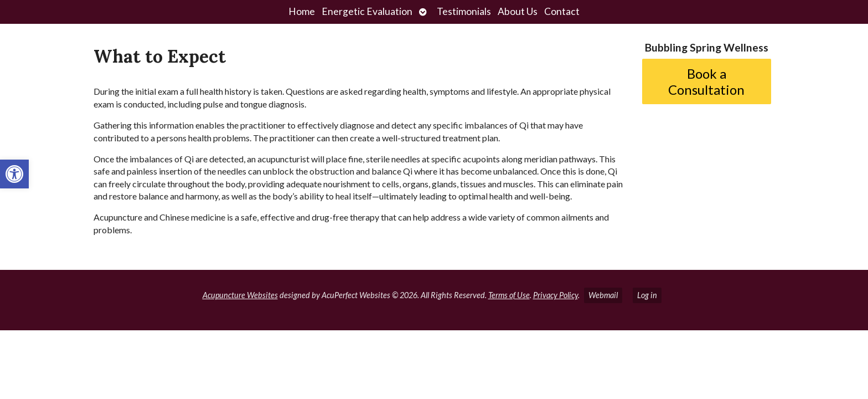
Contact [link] (562, 11)
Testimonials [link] (464, 11)
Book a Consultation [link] (706, 81)
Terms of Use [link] (509, 295)
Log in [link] (647, 295)
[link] (14, 174)
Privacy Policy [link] (556, 295)
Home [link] (302, 11)
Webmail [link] (603, 295)
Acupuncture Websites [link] (240, 295)
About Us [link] (518, 11)
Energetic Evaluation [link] (367, 11)
